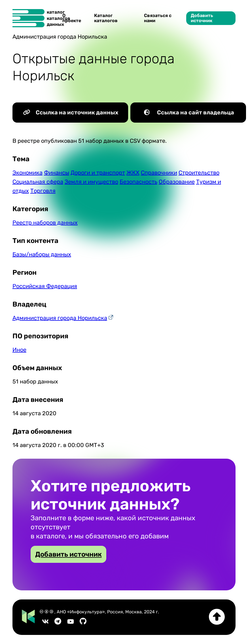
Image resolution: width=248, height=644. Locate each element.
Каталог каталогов (106, 18)
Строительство (199, 173)
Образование (177, 182)
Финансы (57, 173)
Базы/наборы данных (42, 254)
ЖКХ (133, 173)
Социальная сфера (38, 182)
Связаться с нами (158, 18)
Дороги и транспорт (98, 173)
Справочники (159, 173)
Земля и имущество (91, 182)
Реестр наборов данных (45, 223)
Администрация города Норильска (60, 318)
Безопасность (138, 182)
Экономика (27, 173)
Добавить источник (202, 18)
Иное (19, 350)
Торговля (43, 191)
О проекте (72, 18)
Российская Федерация (45, 286)
